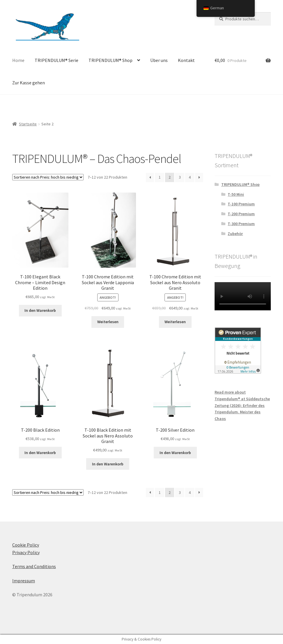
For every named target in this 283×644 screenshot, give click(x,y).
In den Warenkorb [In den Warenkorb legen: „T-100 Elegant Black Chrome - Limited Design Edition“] (40, 310)
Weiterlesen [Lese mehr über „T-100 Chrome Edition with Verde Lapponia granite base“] (108, 322)
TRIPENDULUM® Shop (110, 60)
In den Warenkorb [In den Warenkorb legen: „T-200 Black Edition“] (40, 453)
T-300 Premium (241, 224)
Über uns (159, 60)
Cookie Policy (26, 545)
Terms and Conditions (34, 566)
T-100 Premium (241, 204)
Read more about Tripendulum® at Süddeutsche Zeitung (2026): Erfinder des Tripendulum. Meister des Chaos (242, 405)
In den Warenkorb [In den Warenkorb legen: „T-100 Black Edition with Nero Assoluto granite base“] (108, 464)
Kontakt (186, 60)
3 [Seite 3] (180, 177)
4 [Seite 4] (190, 177)
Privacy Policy (26, 552)
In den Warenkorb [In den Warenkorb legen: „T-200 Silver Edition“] (175, 453)
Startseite (28, 124)
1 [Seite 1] (160, 177)
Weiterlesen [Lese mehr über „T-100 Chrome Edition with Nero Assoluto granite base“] (175, 322)
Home (18, 60)
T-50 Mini (236, 194)
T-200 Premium (241, 214)
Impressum (24, 581)
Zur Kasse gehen (29, 83)
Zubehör (235, 234)
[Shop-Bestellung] (48, 177)
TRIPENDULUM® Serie (56, 60)
